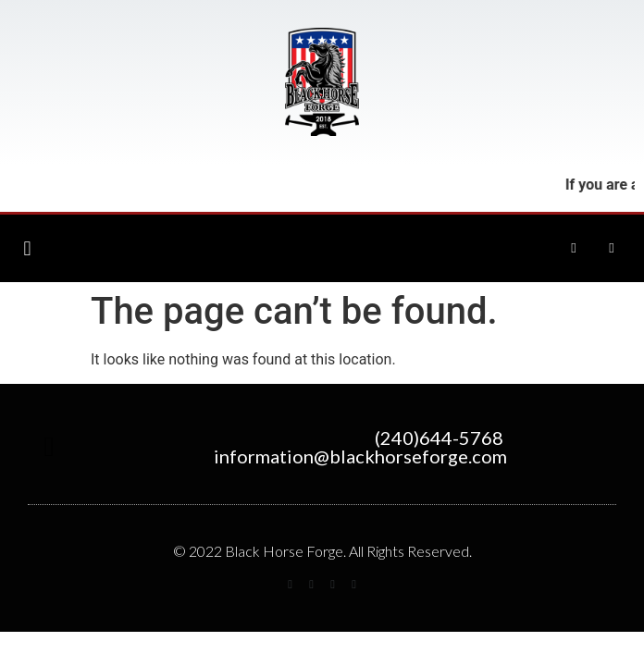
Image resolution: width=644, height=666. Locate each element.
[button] (27, 248)
